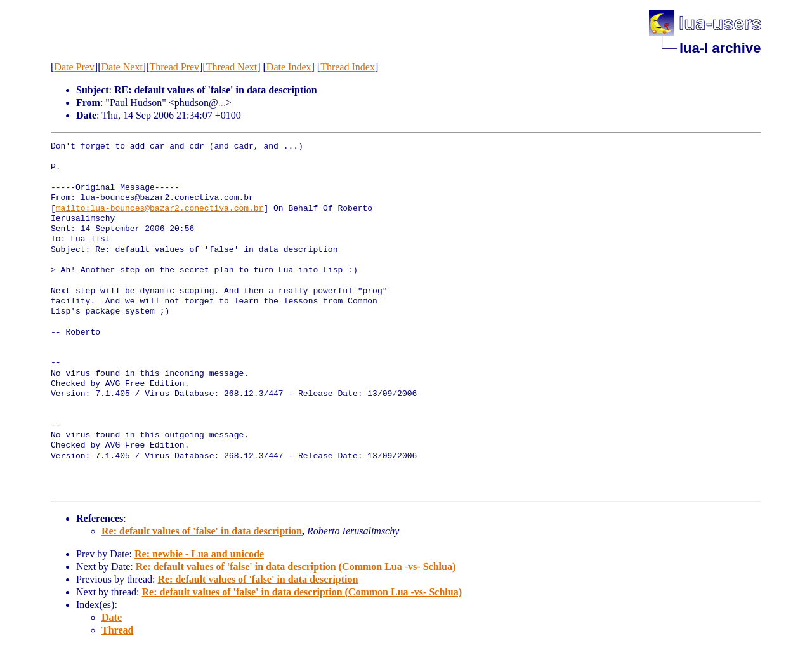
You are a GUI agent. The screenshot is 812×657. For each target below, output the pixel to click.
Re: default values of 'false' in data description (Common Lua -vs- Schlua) (296, 567)
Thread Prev (174, 67)
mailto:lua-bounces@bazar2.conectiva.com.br (160, 209)
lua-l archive (720, 48)
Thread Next (232, 67)
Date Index (289, 67)
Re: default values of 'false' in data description (202, 531)
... (222, 103)
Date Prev (74, 67)
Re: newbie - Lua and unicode (199, 554)
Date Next (122, 67)
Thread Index (348, 67)
